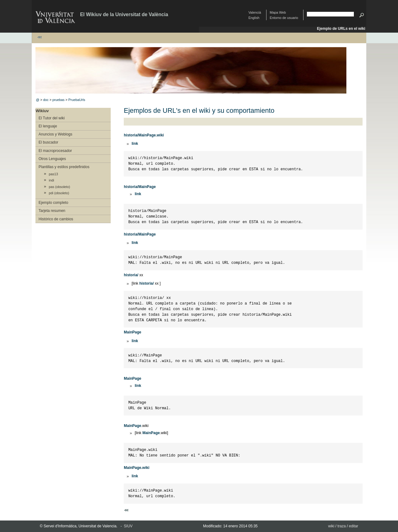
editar (354, 526)
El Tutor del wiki (52, 118)
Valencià (255, 12)
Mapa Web (278, 12)
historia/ (131, 275)
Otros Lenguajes (52, 159)
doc (46, 100)
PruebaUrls (77, 100)
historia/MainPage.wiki (144, 135)
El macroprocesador (55, 151)
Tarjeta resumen (52, 211)
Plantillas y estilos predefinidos (64, 167)
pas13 (53, 174)
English (254, 18)
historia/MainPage (140, 187)
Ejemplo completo (53, 203)
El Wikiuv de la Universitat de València (124, 14)
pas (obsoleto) (59, 187)
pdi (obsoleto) (59, 193)
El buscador (48, 142)
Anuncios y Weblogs (56, 134)
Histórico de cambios (56, 219)
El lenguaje (48, 126)
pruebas (58, 100)
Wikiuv (42, 111)
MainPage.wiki (137, 468)
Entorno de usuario (284, 18)
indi (51, 180)
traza (342, 526)
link (135, 144)
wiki (331, 526)
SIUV (128, 526)
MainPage (132, 332)
